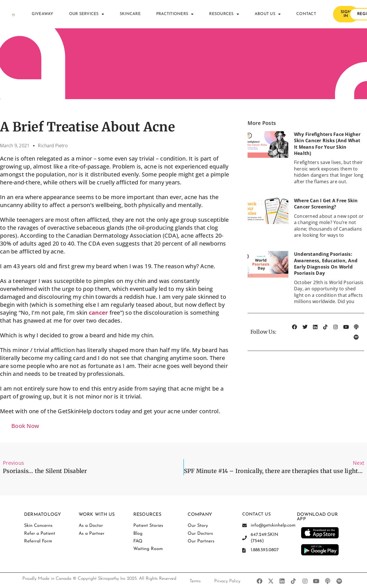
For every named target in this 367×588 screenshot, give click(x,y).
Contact (306, 14)
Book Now (25, 426)
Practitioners (175, 14)
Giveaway (43, 14)
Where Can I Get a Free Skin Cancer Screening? (326, 204)
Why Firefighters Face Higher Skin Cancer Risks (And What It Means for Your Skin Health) (327, 144)
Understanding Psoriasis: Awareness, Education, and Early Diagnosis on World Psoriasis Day (326, 264)
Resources (224, 14)
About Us (268, 14)
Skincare (130, 14)
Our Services (87, 14)
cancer (98, 313)
